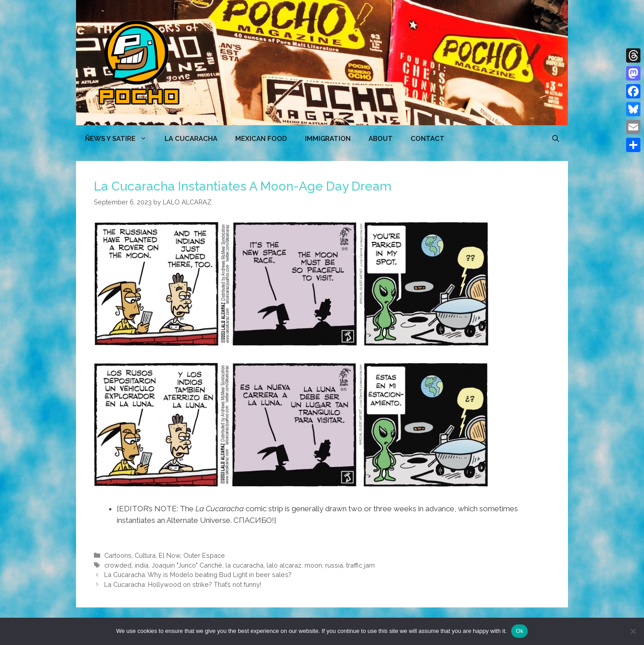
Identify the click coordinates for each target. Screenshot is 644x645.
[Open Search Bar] (556, 139)
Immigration (328, 139)
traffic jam (360, 565)
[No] (633, 631)
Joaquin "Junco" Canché (187, 565)
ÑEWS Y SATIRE (120, 139)
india (142, 565)
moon (313, 565)
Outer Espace (204, 555)
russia (334, 565)
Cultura (145, 555)
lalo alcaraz (284, 565)
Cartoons (118, 555)
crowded (118, 565)
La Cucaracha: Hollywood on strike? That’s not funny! (183, 584)
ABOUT (381, 139)
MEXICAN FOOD (261, 139)
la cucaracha (244, 565)
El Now (169, 555)
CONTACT (428, 139)
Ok (519, 631)
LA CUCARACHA (191, 139)
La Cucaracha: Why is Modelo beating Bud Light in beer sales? (198, 575)
